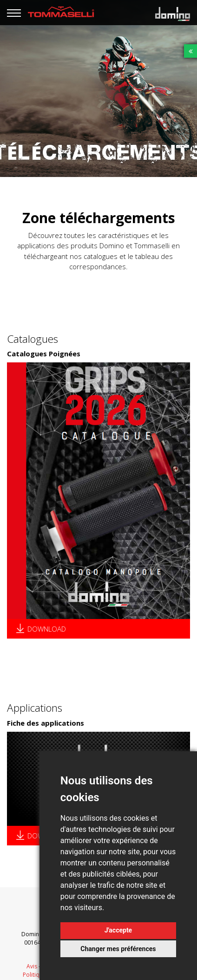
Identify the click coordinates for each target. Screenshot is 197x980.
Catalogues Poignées (44, 354)
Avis (32, 966)
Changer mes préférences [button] (118, 949)
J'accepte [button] (118, 930)
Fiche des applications (46, 723)
